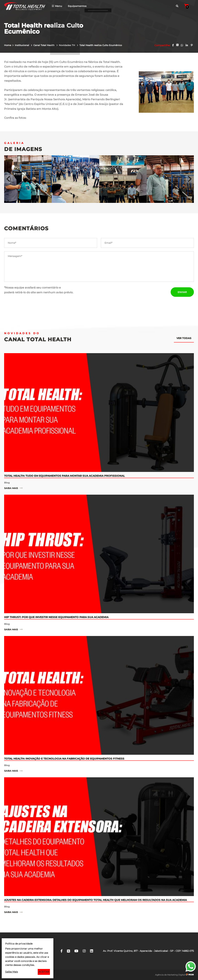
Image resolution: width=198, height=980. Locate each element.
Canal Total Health (44, 45)
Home (8, 45)
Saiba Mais (12, 972)
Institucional (22, 45)
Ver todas (184, 338)
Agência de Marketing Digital (170, 975)
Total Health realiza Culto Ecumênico (101, 45)
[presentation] (127, 292)
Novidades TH (67, 45)
